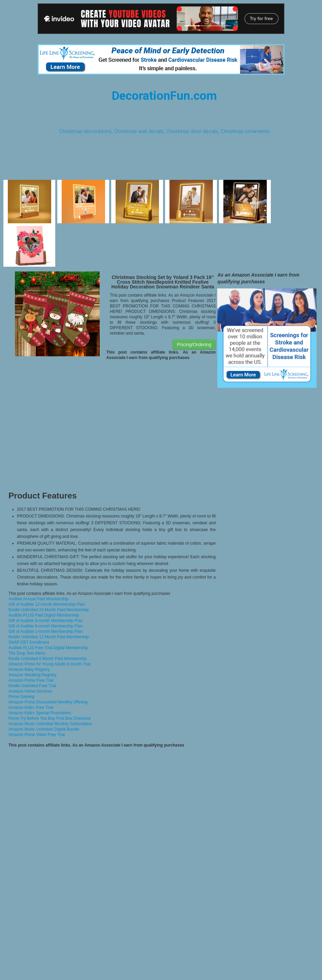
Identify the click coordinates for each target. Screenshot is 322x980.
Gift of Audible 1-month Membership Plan (46, 632)
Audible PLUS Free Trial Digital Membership (48, 648)
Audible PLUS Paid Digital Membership (44, 615)
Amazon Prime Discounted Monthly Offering (48, 702)
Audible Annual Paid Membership (38, 599)
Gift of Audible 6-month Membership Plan (46, 626)
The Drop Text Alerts (27, 653)
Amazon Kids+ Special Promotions (40, 713)
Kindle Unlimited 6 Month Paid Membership (47, 659)
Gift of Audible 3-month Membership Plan (46, 621)
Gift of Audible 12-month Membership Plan (47, 604)
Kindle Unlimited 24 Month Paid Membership (49, 610)
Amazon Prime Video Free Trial (37, 735)
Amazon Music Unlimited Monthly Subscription (50, 724)
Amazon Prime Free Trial (31, 680)
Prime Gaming (22, 697)
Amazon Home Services (30, 691)
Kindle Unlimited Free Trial (32, 686)
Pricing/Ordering (194, 344)
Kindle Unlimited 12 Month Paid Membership (49, 637)
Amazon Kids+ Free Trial (31, 708)
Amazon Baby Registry (29, 670)
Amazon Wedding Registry (33, 675)
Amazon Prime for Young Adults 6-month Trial (49, 664)
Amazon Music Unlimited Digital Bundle (44, 729)
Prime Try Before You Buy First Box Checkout (49, 718)
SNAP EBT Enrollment (29, 642)
